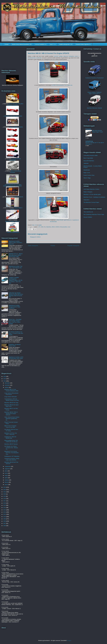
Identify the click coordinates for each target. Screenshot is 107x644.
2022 (5, 490)
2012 (5, 512)
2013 (5, 510)
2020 (5, 494)
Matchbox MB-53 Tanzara (11, 444)
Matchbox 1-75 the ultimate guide (92, 194)
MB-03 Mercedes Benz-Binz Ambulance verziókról (15, 104)
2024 (5, 381)
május (6, 475)
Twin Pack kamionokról (16, 116)
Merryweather (64, 227)
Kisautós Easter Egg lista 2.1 (83, 44)
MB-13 (54, 227)
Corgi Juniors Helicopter (11, 397)
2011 (5, 514)
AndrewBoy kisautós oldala (91, 155)
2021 (5, 492)
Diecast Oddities (88, 217)
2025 (5, 379)
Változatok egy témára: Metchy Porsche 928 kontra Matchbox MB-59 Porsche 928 (16, 295)
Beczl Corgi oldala (88, 158)
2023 (5, 487)
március (7, 480)
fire (45, 227)
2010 (5, 517)
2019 (5, 496)
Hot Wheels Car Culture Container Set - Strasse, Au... (11, 448)
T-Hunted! (88, 129)
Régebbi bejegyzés (73, 246)
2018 (5, 499)
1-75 (39, 227)
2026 (5, 376)
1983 (42, 227)
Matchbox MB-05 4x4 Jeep (11, 403)
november (7, 385)
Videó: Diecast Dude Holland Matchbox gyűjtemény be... (12, 418)
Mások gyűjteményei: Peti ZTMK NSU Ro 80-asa (11, 441)
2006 (5, 526)
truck (69, 227)
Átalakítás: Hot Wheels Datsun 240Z (15, 345)
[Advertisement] (12, 57)
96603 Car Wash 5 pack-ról (12, 221)
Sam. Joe (35, 225)
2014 (5, 508)
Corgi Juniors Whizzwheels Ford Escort (11, 394)
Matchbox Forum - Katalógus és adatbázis (94, 197)
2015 (5, 505)
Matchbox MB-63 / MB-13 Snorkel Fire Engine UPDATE (11, 414)
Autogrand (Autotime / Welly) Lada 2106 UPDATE (12, 459)
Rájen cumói (87, 173)
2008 (5, 521)
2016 (5, 503)
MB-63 (58, 227)
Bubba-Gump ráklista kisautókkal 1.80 (22, 44)
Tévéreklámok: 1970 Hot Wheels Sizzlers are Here (12, 400)
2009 (5, 519)
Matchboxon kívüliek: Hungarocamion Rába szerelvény (14, 307)
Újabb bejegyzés (33, 246)
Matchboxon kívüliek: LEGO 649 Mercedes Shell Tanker (16, 358)
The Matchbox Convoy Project (91, 202)
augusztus (8, 469)
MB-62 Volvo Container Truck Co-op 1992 (10, 427)
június (6, 473)
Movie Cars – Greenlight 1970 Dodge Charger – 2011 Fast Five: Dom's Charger (15, 321)
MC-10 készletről (19, 197)
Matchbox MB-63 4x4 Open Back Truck (11, 406)
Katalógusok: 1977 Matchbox (12, 456)
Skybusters (86, 200)
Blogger (69, 640)
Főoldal (7, 44)
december (7, 383)
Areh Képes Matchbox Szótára (91, 189)
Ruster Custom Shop (89, 175)
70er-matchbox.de (88, 212)
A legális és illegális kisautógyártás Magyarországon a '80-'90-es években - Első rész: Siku (16, 280)
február (7, 482)
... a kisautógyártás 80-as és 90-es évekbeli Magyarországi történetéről (12, 185)
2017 (5, 501)
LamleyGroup (89, 141)
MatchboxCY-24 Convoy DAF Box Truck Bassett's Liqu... (11, 453)
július (6, 471)
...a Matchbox (6, 116)
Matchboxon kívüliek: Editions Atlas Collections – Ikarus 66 (16, 243)
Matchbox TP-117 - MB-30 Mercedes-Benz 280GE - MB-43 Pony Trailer (16, 255)
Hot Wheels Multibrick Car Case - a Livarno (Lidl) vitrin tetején (16, 333)
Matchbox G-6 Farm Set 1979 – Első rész (11, 434)
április (6, 478)
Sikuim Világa (87, 178)
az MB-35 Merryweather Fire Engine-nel (62, 85)
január (7, 485)
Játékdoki (86, 163)
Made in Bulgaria (88, 192)
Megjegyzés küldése (35, 237)
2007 (5, 523)
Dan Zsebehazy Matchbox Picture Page (94, 214)
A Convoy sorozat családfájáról (15, 159)
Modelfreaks (87, 170)
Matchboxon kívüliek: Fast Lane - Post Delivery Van (16, 267)
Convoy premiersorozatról (16, 127)
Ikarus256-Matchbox (89, 161)
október (7, 387)
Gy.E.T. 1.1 (53, 44)
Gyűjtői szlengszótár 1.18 (66, 44)
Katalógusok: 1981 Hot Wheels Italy (10, 437)
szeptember (8, 466)
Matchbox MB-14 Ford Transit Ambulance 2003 (11, 390)
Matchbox (49, 227)
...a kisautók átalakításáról (12, 232)
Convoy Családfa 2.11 (41, 44)
